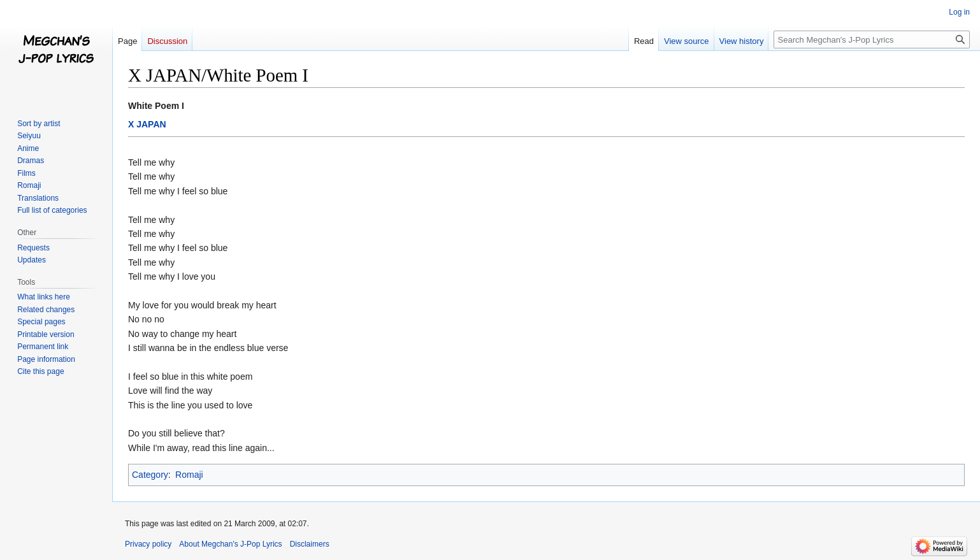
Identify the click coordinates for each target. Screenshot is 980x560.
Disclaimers (310, 544)
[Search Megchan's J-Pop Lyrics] (872, 39)
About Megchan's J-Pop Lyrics (230, 544)
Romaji (189, 475)
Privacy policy (148, 544)
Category (150, 475)
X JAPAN (147, 124)
